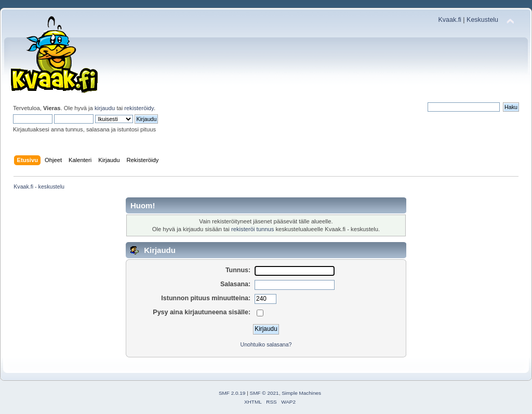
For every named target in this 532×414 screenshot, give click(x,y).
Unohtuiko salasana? (266, 344)
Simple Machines (301, 393)
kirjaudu (105, 108)
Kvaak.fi (450, 20)
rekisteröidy (139, 108)
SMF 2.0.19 (232, 393)
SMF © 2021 (264, 393)
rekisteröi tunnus (252, 229)
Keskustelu (482, 20)
